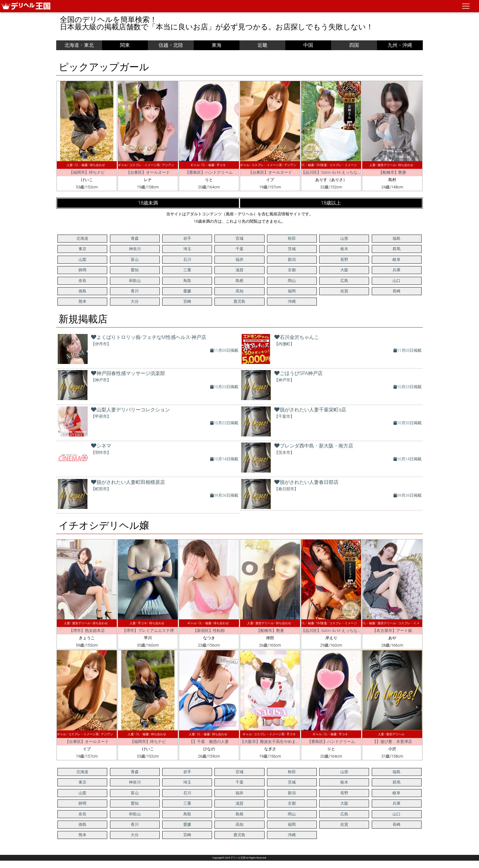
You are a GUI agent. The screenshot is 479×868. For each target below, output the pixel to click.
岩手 (187, 238)
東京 (82, 249)
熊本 (82, 301)
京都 (292, 270)
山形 (344, 238)
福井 (239, 260)
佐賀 (344, 291)
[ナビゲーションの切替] (466, 6)
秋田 (292, 238)
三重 (187, 270)
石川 (187, 260)
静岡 (82, 270)
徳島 (82, 291)
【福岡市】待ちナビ (87, 172)
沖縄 (292, 301)
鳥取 (187, 281)
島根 (239, 281)
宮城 (239, 238)
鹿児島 (239, 301)
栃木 (344, 249)
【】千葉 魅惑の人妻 (209, 742)
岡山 (292, 281)
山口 (397, 281)
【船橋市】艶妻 (392, 172)
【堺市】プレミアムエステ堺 (148, 631)
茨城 (292, 249)
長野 (344, 260)
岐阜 (397, 260)
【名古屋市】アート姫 (392, 631)
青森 (135, 238)
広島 (344, 281)
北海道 (82, 238)
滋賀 (239, 270)
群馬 (397, 249)
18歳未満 (148, 203)
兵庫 (397, 270)
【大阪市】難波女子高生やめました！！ (276, 742)
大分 (135, 301)
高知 (239, 291)
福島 (397, 238)
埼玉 (187, 249)
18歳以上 (331, 203)
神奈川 (135, 249)
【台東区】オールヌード (148, 172)
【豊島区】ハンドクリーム (209, 172)
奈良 (82, 281)
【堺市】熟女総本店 (87, 631)
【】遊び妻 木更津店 (392, 742)
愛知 (135, 270)
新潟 (292, 260)
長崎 (397, 291)
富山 (135, 260)
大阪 (344, 270)
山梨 (82, 260)
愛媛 (187, 291)
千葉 (239, 249)
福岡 (292, 291)
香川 (135, 291)
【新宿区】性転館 (209, 631)
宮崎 (187, 301)
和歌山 (135, 281)
